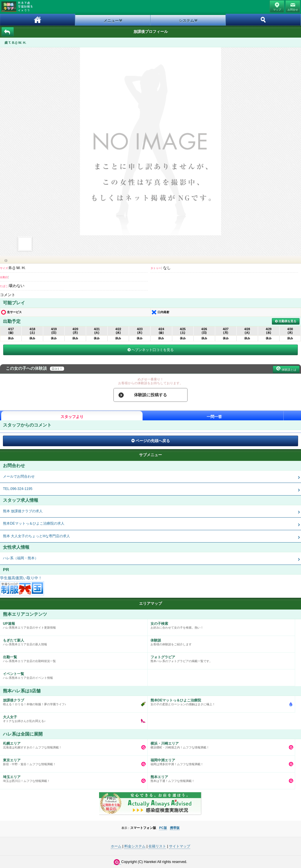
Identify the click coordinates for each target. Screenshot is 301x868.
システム (186, 21)
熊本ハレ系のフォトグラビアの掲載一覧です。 (220, 658)
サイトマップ (180, 846)
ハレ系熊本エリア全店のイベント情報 (72, 674)
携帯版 (175, 828)
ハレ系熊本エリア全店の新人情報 (72, 641)
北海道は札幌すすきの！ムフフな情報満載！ (72, 744)
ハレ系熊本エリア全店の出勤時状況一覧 (72, 658)
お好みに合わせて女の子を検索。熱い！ (220, 624)
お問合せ (293, 10)
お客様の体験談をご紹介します (220, 641)
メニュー (111, 21)
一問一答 (214, 417)
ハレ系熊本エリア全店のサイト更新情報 (72, 624)
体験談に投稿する (150, 395)
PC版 (163, 828)
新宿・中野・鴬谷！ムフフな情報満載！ (72, 761)
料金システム (135, 846)
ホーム (38, 20)
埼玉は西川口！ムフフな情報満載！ (72, 778)
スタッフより (72, 417)
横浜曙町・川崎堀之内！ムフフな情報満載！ (220, 744)
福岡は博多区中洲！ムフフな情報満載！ (220, 761)
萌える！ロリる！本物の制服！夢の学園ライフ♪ (72, 701)
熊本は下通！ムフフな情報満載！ (220, 778)
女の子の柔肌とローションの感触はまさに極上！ (220, 701)
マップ (277, 10)
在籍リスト (157, 846)
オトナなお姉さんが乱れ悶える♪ (72, 718)
